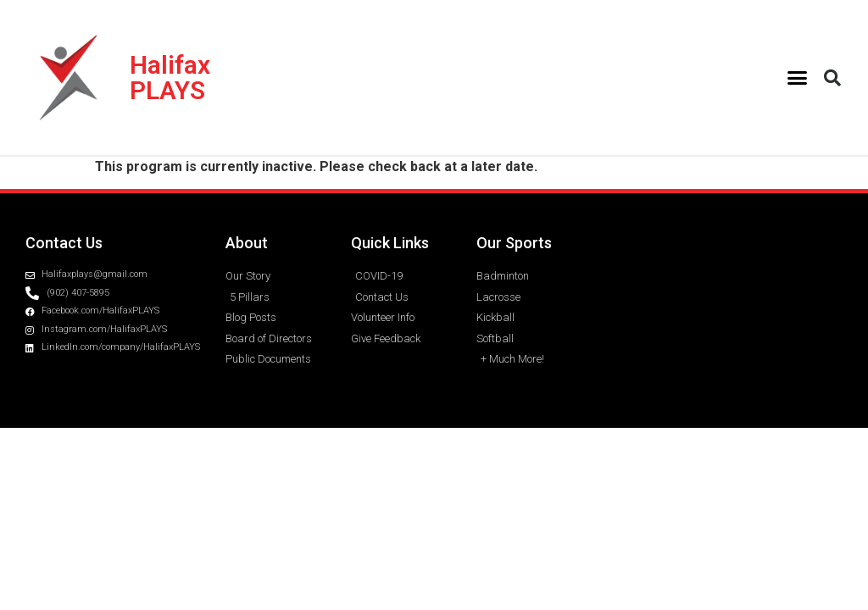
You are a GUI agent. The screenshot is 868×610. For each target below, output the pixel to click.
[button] (798, 78)
